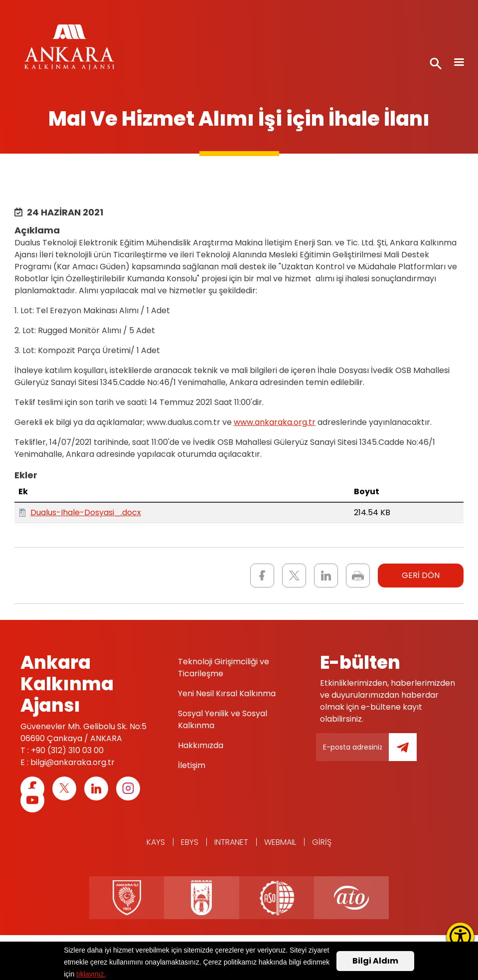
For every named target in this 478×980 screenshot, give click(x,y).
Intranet (231, 842)
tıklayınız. (91, 974)
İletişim (192, 765)
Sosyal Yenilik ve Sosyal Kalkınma (223, 719)
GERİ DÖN (421, 575)
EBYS (190, 842)
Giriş (322, 842)
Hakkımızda (201, 745)
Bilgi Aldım (375, 961)
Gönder (410, 753)
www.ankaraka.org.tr (275, 422)
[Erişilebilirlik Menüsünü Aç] (460, 936)
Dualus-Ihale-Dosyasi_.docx (86, 512)
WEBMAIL (280, 842)
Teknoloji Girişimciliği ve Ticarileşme (224, 668)
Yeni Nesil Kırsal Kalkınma (227, 693)
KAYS (156, 842)
